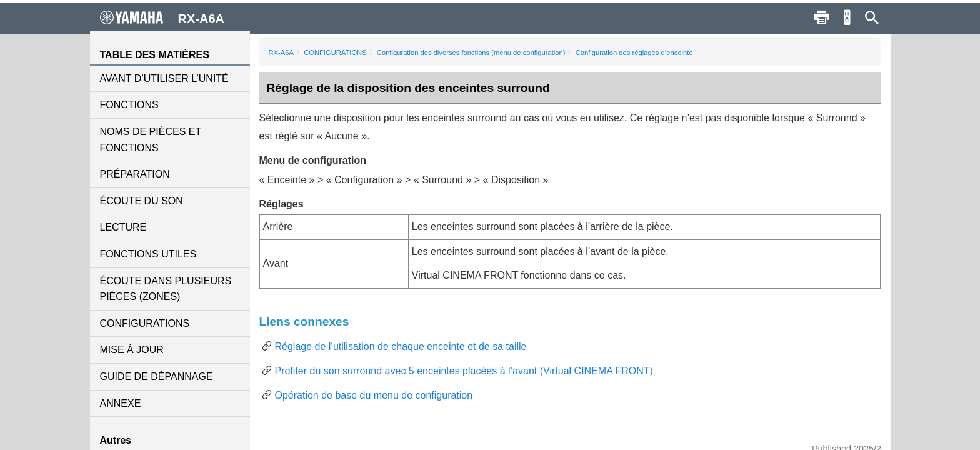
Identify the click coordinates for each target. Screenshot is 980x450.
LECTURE (123, 227)
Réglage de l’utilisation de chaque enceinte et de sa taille (401, 347)
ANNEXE (121, 403)
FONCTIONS (129, 105)
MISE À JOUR (132, 350)
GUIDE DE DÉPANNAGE (157, 377)
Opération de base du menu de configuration (374, 395)
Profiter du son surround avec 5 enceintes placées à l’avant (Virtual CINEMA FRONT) (464, 371)
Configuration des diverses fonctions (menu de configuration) (471, 52)
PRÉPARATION (135, 174)
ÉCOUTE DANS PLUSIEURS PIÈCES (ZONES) (166, 289)
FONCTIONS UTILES (148, 254)
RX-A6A (281, 52)
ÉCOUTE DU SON (142, 201)
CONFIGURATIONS (145, 323)
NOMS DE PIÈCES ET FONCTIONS (151, 140)
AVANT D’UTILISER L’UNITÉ (164, 78)
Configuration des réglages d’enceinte (634, 52)
